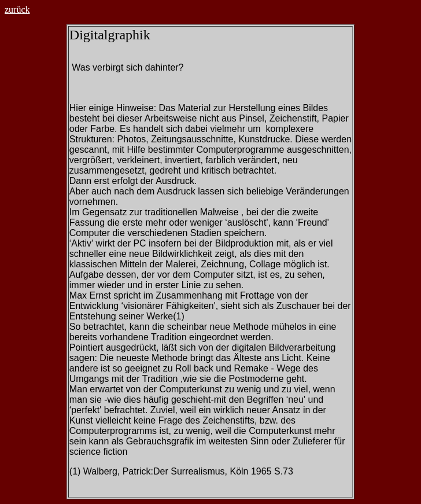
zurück (17, 10)
